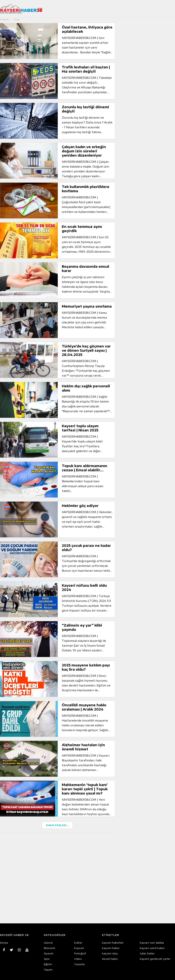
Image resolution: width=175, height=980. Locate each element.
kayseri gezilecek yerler (155, 959)
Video (78, 959)
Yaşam (48, 970)
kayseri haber (111, 948)
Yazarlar (79, 964)
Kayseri (79, 948)
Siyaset (49, 953)
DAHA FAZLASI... (57, 825)
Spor (47, 959)
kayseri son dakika (152, 943)
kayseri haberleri (113, 943)
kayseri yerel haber (152, 948)
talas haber (147, 953)
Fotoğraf (80, 953)
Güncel (48, 943)
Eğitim (48, 964)
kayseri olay (110, 953)
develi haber (110, 959)
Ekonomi (50, 948)
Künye (4, 943)
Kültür (78, 943)
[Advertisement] (59, 859)
